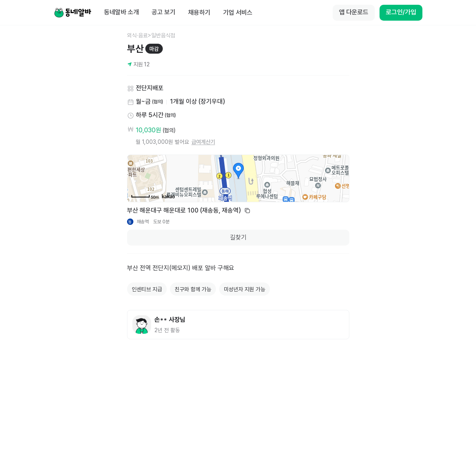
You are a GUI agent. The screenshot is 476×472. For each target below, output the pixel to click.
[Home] (73, 13)
